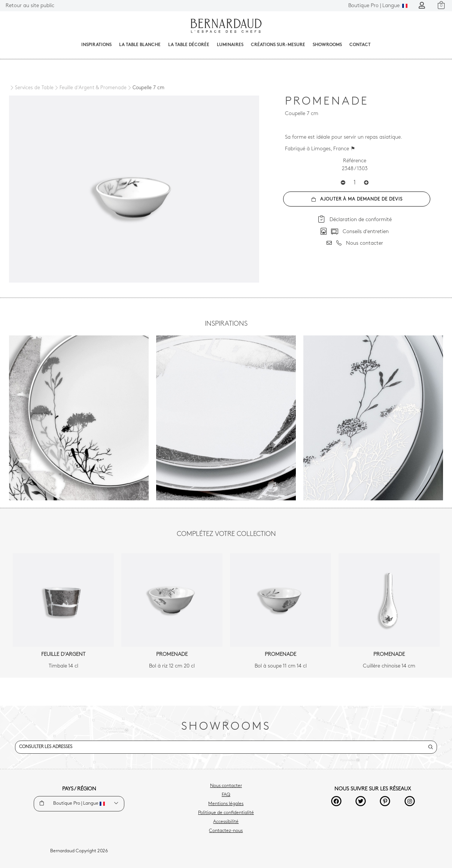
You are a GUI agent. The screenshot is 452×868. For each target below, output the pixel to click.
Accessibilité (226, 822)
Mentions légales (226, 804)
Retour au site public (30, 6)
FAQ (226, 795)
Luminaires (230, 45)
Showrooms (327, 45)
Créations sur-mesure (278, 45)
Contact (360, 45)
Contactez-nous (226, 831)
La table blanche (140, 45)
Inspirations (96, 45)
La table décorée (189, 45)
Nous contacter (226, 786)
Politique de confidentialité (226, 813)
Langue (378, 6)
